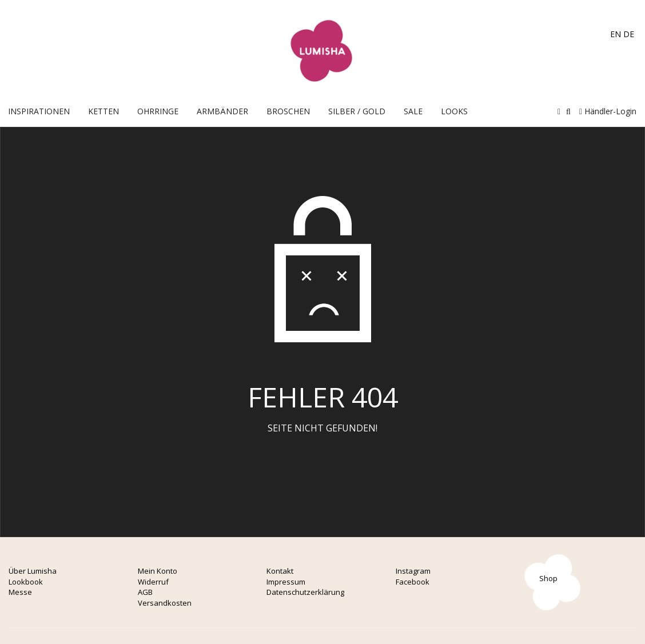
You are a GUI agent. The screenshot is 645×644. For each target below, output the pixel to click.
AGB (145, 592)
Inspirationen (39, 111)
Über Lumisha (33, 571)
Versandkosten (165, 603)
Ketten (103, 111)
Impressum (286, 582)
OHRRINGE (158, 111)
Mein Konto (158, 571)
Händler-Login (608, 111)
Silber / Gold (357, 111)
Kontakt (280, 571)
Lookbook (26, 582)
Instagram (413, 571)
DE (629, 34)
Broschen (288, 111)
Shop (548, 578)
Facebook (413, 582)
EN (616, 34)
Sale (413, 111)
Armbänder (222, 111)
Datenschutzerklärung (305, 592)
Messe (20, 592)
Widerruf (153, 582)
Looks (454, 111)
